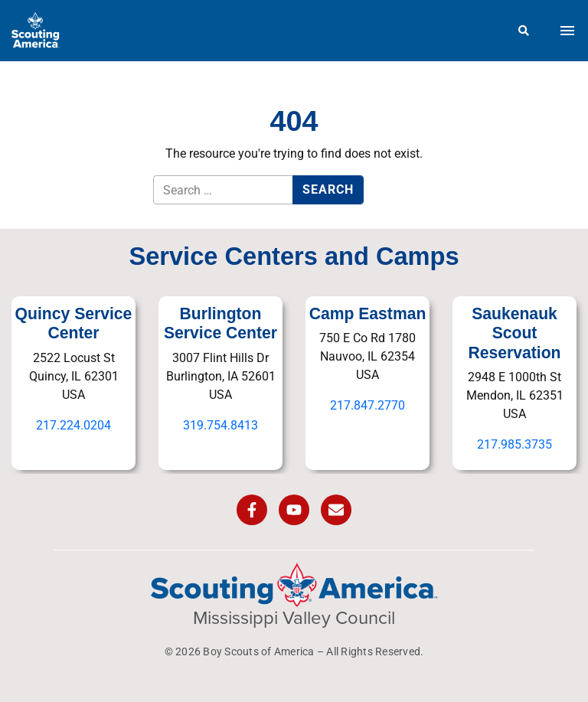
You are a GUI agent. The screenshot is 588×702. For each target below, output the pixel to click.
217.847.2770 (367, 405)
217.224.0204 (73, 425)
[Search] (524, 31)
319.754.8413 (220, 425)
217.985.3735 (514, 444)
